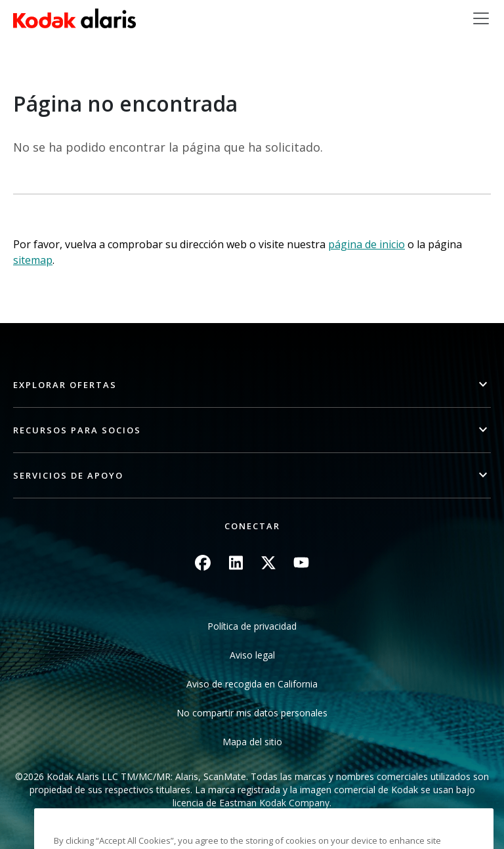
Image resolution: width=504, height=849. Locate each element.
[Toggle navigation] (481, 18)
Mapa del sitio (252, 742)
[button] (252, 385)
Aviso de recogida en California (252, 684)
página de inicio (367, 244)
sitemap (33, 260)
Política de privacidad (252, 626)
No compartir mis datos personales (252, 713)
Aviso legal (252, 655)
